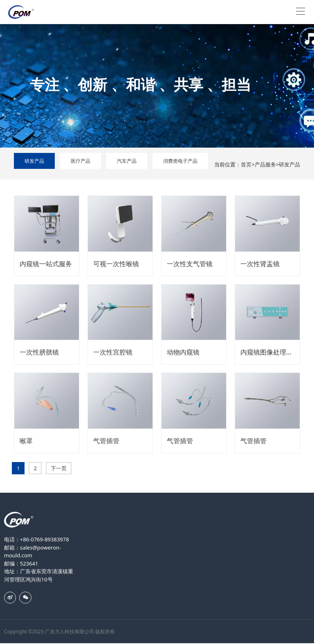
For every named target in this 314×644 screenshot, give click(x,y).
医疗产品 (81, 161)
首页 (246, 164)
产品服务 (265, 164)
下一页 (59, 468)
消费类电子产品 (180, 161)
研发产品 (34, 161)
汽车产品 (127, 161)
